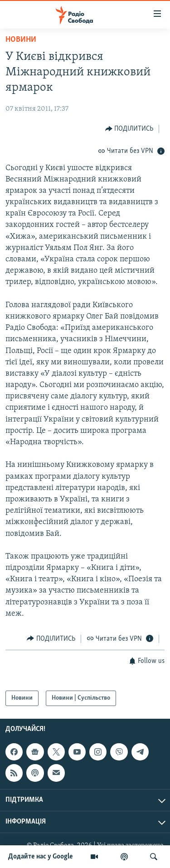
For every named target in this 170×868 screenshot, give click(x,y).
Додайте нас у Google (41, 857)
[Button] (129, 129)
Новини (21, 40)
